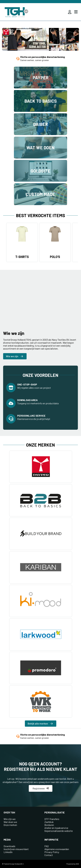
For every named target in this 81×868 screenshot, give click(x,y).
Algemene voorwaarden (57, 849)
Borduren (49, 825)
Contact (49, 855)
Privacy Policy (52, 852)
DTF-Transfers (52, 819)
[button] (13, 50)
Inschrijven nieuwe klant (16, 849)
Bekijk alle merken (40, 723)
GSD (77, 864)
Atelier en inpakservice (56, 828)
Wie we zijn (14, 356)
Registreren (41, 788)
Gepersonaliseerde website (59, 831)
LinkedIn (8, 852)
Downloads (9, 846)
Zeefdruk (49, 822)
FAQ (47, 846)
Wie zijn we (10, 819)
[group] (40, 40)
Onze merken (10, 825)
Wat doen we (10, 822)
